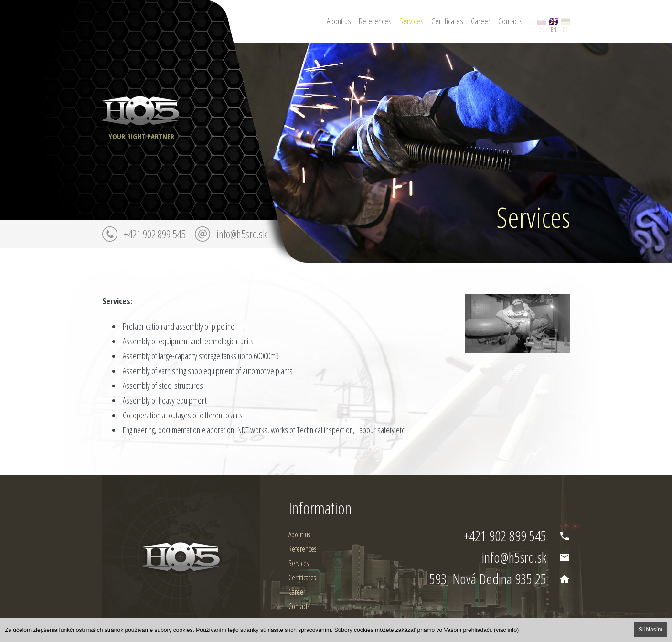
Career (481, 21)
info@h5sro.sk (241, 234)
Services (411, 21)
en (554, 29)
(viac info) (506, 630)
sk (541, 29)
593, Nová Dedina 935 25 (488, 579)
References (375, 21)
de (565, 29)
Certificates (447, 21)
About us (339, 21)
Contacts (510, 21)
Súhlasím (651, 630)
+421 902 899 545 (155, 234)
